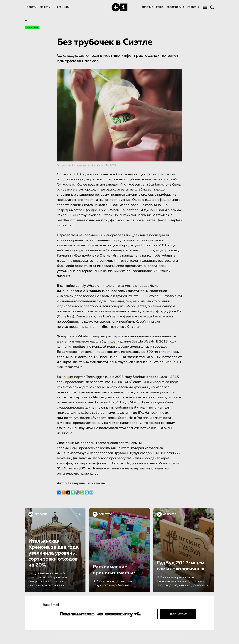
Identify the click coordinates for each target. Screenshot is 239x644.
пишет (112, 341)
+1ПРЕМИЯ (147, 7)
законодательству (71, 245)
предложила (89, 448)
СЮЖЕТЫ (45, 7)
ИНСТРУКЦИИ (62, 7)
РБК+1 (160, 7)
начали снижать (106, 205)
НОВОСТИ (31, 7)
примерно (167, 362)
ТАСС (78, 514)
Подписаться (178, 614)
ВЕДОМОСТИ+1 (175, 7)
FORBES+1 (193, 7)
